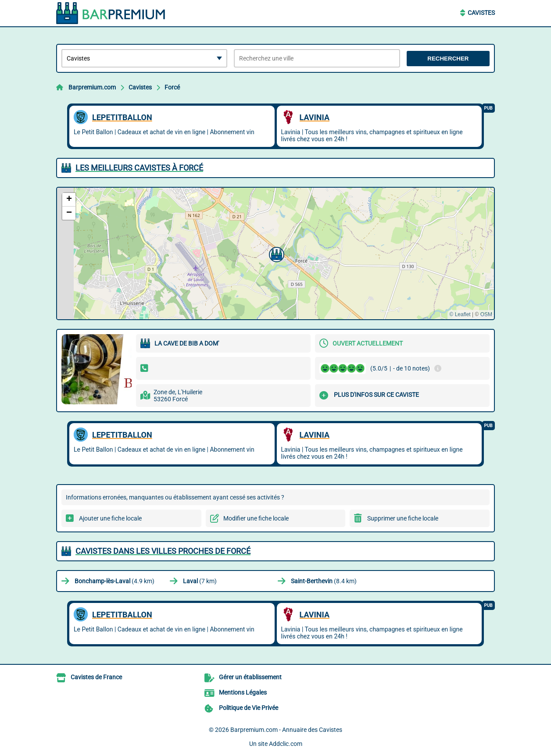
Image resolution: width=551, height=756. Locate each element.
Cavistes (481, 13)
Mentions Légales (243, 692)
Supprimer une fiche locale (403, 518)
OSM (486, 314)
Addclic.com (286, 744)
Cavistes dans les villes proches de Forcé (163, 551)
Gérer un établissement (250, 677)
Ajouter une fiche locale (110, 518)
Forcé (172, 87)
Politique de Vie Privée (249, 708)
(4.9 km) (114, 581)
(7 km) (200, 581)
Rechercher (448, 59)
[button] (275, 253)
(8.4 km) (324, 581)
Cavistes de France (96, 677)
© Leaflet (460, 314)
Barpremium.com (92, 87)
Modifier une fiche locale (256, 518)
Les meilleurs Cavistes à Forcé (139, 168)
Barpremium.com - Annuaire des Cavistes (286, 730)
